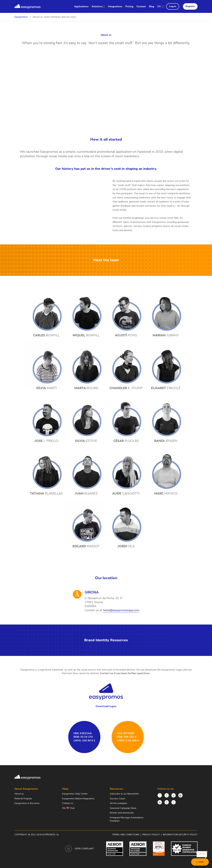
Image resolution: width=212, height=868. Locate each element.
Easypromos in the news (27, 803)
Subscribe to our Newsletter (124, 794)
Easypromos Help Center (75, 794)
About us (19, 794)
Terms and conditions (126, 835)
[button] (161, 7)
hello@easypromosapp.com (121, 610)
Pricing (129, 6)
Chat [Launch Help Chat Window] (200, 862)
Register (190, 6)
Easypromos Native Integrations (78, 799)
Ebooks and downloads (122, 813)
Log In (173, 6)
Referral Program (23, 799)
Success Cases (118, 799)
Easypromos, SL (49, 835)
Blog (152, 6)
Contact (141, 6)
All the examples (119, 803)
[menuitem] (81, 7)
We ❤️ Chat (68, 808)
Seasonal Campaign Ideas (123, 808)
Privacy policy (151, 835)
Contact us (68, 803)
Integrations (115, 6)
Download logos (106, 706)
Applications (81, 6)
